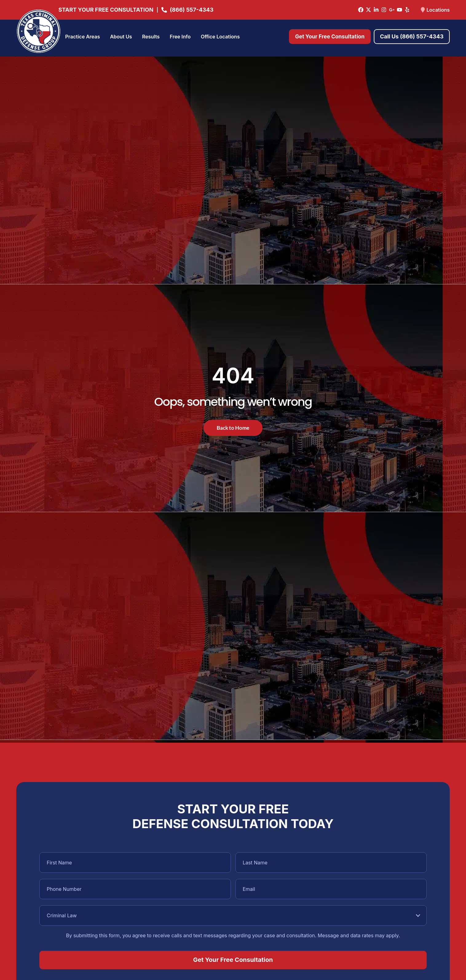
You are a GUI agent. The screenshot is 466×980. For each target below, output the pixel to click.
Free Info (180, 37)
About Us (121, 37)
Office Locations (220, 37)
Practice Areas (83, 37)
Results (151, 37)
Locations (438, 10)
